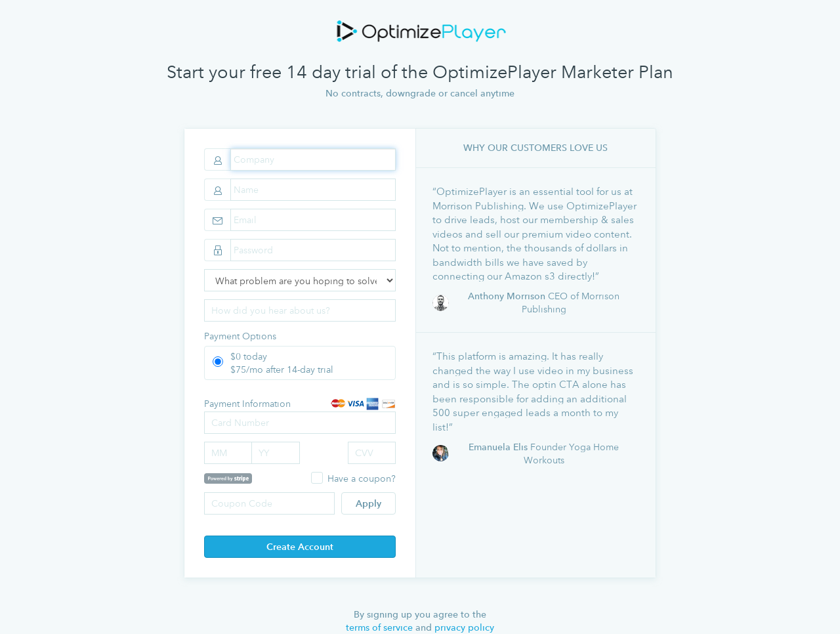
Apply (368, 503)
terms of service (379, 627)
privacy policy (464, 627)
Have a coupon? (362, 478)
